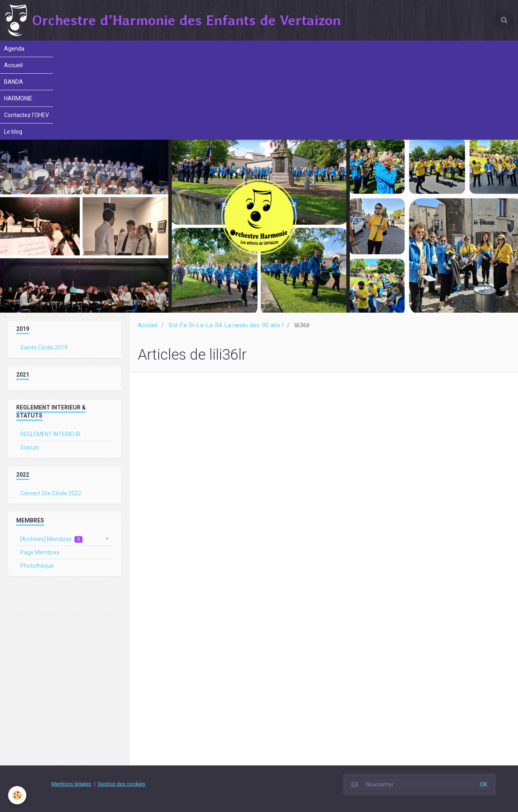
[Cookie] (17, 795)
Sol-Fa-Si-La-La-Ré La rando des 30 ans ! (226, 325)
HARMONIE (18, 98)
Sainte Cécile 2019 (44, 347)
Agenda (14, 49)
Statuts (30, 448)
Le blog (13, 132)
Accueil (13, 65)
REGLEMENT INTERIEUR (50, 434)
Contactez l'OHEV (27, 115)
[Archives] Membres (51, 539)
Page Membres (40, 552)
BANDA (14, 82)
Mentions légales (71, 784)
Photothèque (37, 566)
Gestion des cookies (121, 784)
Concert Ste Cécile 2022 (51, 493)
